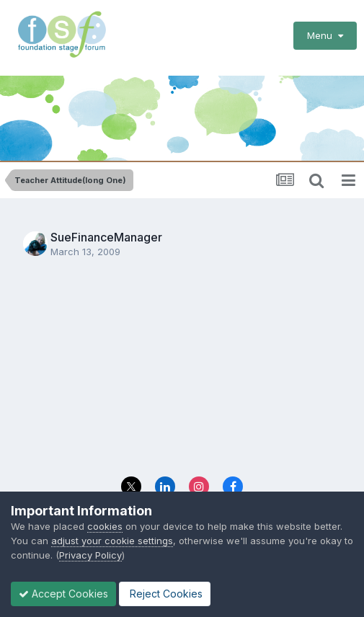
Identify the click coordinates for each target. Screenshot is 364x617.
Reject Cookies (165, 594)
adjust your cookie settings (112, 541)
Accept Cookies (63, 594)
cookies (105, 526)
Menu (325, 35)
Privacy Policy (90, 555)
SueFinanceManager (106, 237)
